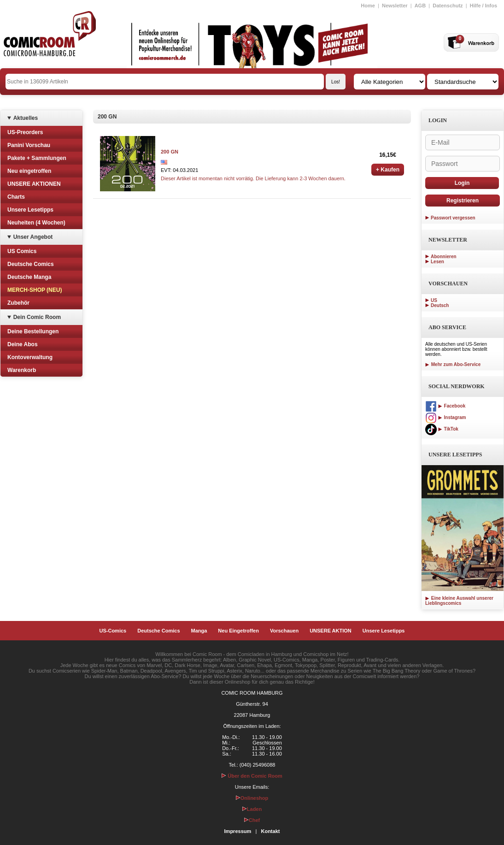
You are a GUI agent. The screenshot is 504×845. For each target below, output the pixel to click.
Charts (16, 197)
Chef (252, 820)
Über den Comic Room (252, 776)
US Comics (22, 251)
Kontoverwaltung (30, 357)
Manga (199, 631)
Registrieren (463, 201)
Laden (252, 809)
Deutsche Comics (31, 264)
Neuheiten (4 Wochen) (36, 223)
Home (368, 6)
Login (462, 183)
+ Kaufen (388, 170)
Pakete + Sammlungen (37, 158)
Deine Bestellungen (33, 331)
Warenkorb (22, 370)
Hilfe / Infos (483, 6)
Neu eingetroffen (29, 171)
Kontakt (270, 831)
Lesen (437, 262)
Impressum (238, 831)
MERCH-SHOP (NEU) (35, 290)
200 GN (170, 152)
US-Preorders (25, 132)
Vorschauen (284, 631)
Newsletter (395, 6)
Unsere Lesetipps (30, 210)
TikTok (442, 429)
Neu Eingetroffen (238, 631)
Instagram (445, 417)
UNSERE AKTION (331, 631)
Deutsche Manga (29, 277)
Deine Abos (23, 344)
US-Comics (113, 631)
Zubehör (18, 303)
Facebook (445, 406)
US (434, 300)
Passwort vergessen (453, 218)
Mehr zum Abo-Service (453, 364)
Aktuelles (26, 118)
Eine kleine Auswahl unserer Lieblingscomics (459, 601)
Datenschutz (448, 6)
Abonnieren (444, 257)
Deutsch (440, 305)
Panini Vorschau (29, 145)
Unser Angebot (33, 237)
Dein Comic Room (37, 317)
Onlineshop (252, 798)
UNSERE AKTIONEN (34, 184)
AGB (420, 6)
